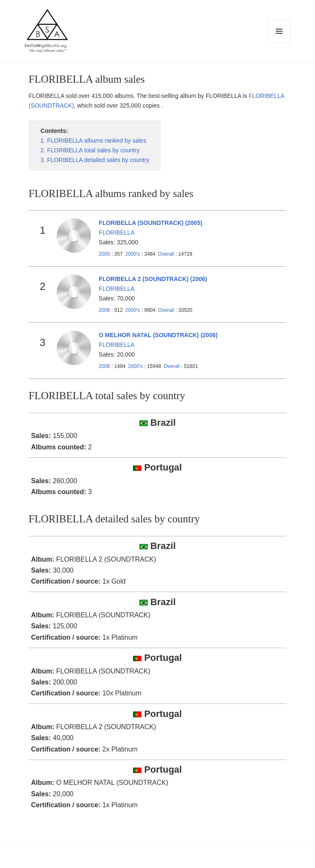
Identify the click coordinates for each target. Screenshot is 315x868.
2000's (133, 254)
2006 (105, 310)
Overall (166, 254)
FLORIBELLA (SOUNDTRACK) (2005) (151, 223)
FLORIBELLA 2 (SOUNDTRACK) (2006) (153, 279)
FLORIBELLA (117, 233)
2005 (105, 254)
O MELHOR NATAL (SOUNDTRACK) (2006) (158, 335)
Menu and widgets (279, 43)
